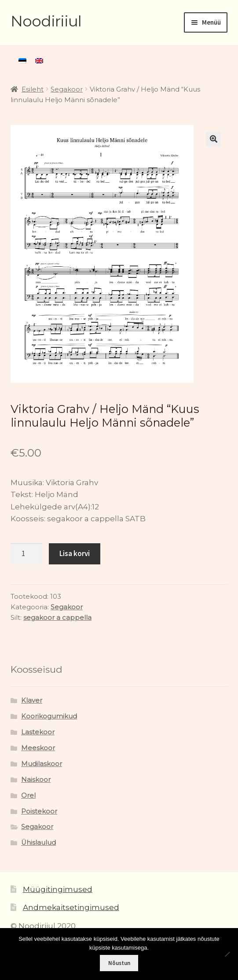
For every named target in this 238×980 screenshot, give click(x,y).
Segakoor (67, 89)
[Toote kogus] (26, 554)
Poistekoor (39, 811)
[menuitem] (22, 61)
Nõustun (119, 963)
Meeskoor (38, 748)
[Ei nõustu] (227, 954)
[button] (213, 139)
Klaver (32, 700)
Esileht (33, 89)
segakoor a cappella (57, 618)
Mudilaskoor (42, 764)
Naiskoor (36, 780)
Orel (28, 796)
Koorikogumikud (49, 716)
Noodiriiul (46, 21)
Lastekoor (38, 732)
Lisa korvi (75, 553)
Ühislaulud (38, 843)
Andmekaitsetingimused (71, 907)
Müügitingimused (58, 889)
